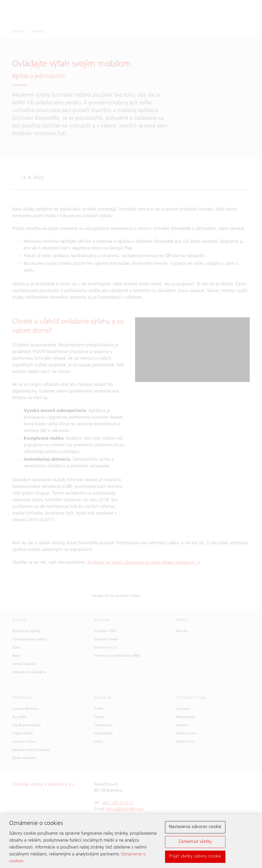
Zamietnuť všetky (195, 843)
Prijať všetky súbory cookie (195, 858)
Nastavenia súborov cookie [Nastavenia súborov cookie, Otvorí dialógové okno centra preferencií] (195, 828)
